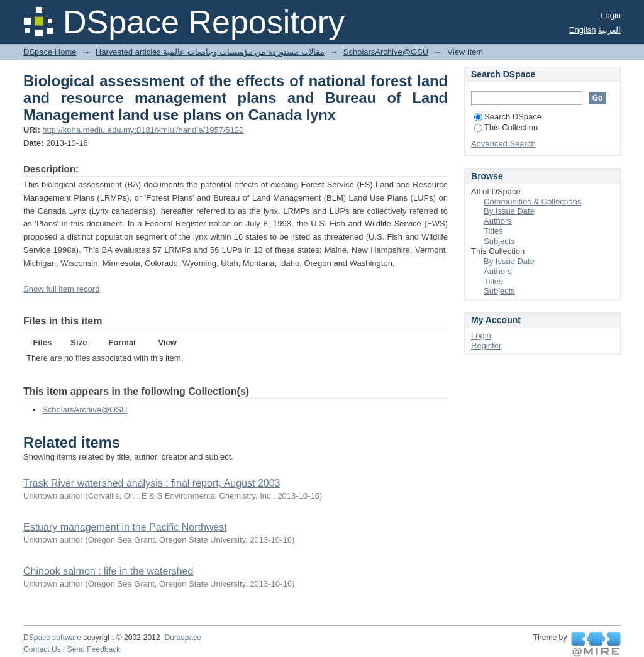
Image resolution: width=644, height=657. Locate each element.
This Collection (506, 127)
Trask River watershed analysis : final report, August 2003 (152, 483)
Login (611, 15)
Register (486, 345)
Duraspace (182, 638)
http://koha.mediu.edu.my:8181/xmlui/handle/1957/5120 (143, 130)
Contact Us (42, 649)
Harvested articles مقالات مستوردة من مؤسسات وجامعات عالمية (210, 52)
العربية (609, 30)
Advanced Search (503, 144)
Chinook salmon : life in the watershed (108, 571)
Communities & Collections (532, 202)
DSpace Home (50, 52)
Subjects (499, 241)
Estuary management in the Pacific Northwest (125, 527)
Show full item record (61, 289)
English (583, 30)
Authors (498, 221)
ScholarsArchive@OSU (386, 52)
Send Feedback (94, 649)
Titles (493, 231)
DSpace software (52, 638)
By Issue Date (509, 211)
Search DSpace (508, 117)
